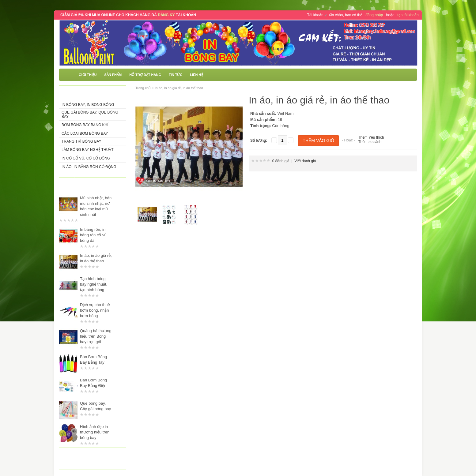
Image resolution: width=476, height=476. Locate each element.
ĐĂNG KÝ (166, 15)
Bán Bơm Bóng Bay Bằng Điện (93, 383)
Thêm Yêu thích (371, 137)
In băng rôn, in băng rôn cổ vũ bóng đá (93, 235)
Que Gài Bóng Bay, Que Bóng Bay (90, 114)
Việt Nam (285, 113)
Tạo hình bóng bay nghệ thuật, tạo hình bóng (94, 284)
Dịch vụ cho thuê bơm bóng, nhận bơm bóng (95, 310)
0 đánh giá (281, 161)
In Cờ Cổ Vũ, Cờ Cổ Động (86, 158)
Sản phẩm (113, 75)
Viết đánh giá (305, 161)
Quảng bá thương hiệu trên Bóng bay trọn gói (96, 336)
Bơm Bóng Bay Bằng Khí (85, 125)
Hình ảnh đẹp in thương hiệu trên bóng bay (95, 432)
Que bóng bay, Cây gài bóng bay (95, 406)
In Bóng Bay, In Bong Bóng (88, 105)
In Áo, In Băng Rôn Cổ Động (89, 167)
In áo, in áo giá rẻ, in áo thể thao (96, 258)
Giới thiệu (88, 75)
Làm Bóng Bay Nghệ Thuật (88, 150)
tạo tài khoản (408, 15)
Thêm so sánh (370, 142)
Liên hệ (196, 75)
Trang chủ (143, 88)
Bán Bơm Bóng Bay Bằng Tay (93, 360)
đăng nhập (374, 15)
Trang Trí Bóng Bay (81, 141)
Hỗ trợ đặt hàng (145, 75)
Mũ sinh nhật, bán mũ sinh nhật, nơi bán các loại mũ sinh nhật (96, 206)
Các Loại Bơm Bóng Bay (85, 133)
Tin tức (176, 75)
